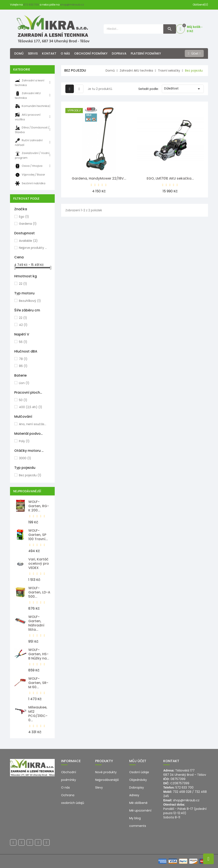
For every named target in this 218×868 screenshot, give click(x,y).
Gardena (28, 224)
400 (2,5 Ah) (31, 407)
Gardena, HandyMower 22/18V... (99, 178)
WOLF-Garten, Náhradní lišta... (36, 623)
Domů (19, 53)
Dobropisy (137, 787)
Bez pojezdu (30, 475)
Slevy (99, 787)
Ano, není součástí (33, 424)
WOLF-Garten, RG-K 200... (39, 506)
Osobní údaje (139, 772)
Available (28, 241)
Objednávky (138, 780)
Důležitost (183, 89)
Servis (33, 53)
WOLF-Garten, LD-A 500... (39, 592)
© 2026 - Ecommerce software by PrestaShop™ (46, 861)
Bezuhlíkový (30, 301)
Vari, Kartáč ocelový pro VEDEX (39, 564)
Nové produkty (106, 772)
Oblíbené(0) (200, 5)
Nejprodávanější (107, 780)
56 (23, 342)
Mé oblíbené (138, 803)
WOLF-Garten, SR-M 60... (38, 683)
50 (23, 400)
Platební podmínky (146, 53)
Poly (24, 441)
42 (23, 325)
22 (23, 284)
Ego (24, 217)
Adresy (134, 795)
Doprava (119, 53)
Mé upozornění (140, 810)
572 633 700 (31, 5)
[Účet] (194, 53)
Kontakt (49, 53)
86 (23, 366)
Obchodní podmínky (91, 53)
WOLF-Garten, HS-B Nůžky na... (39, 654)
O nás (65, 53)
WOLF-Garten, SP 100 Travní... (38, 535)
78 (23, 359)
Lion (24, 383)
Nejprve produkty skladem (33, 248)
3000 (25, 458)
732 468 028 (182, 792)
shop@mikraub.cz (72, 5)
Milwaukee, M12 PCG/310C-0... (38, 714)
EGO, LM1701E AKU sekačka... (170, 178)
